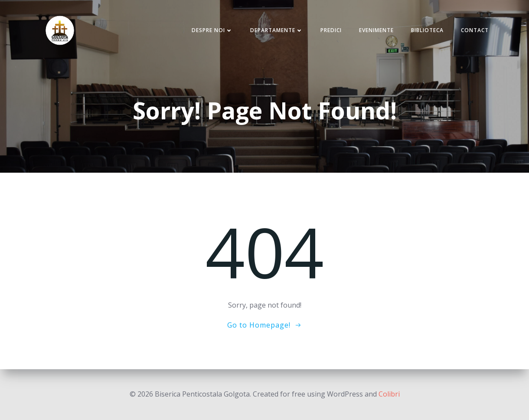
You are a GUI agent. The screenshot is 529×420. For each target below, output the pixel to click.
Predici (331, 30)
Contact (475, 30)
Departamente (277, 30)
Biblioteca (427, 30)
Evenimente (376, 30)
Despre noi (212, 30)
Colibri (389, 394)
